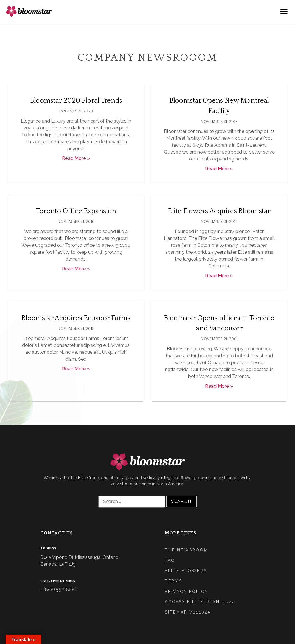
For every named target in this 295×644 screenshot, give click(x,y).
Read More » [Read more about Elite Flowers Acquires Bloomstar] (219, 276)
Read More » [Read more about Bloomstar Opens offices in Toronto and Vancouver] (219, 386)
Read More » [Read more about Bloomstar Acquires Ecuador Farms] (76, 369)
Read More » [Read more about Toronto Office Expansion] (76, 269)
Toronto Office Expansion (76, 211)
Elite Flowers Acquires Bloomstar (219, 211)
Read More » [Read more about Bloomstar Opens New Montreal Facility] (219, 169)
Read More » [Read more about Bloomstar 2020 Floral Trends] (76, 158)
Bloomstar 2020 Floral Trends (76, 101)
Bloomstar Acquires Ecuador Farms (76, 318)
